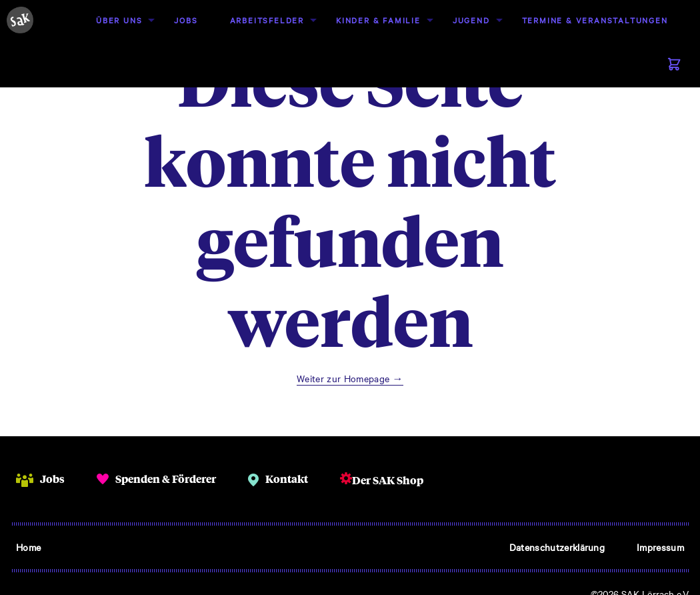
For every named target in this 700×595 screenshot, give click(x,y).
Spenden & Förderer (166, 479)
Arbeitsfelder (267, 20)
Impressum (660, 547)
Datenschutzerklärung (557, 547)
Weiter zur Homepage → (350, 378)
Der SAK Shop (388, 480)
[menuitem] (119, 20)
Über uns (119, 20)
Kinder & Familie (378, 20)
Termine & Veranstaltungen (595, 20)
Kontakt (287, 479)
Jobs (186, 20)
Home (28, 547)
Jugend (471, 20)
